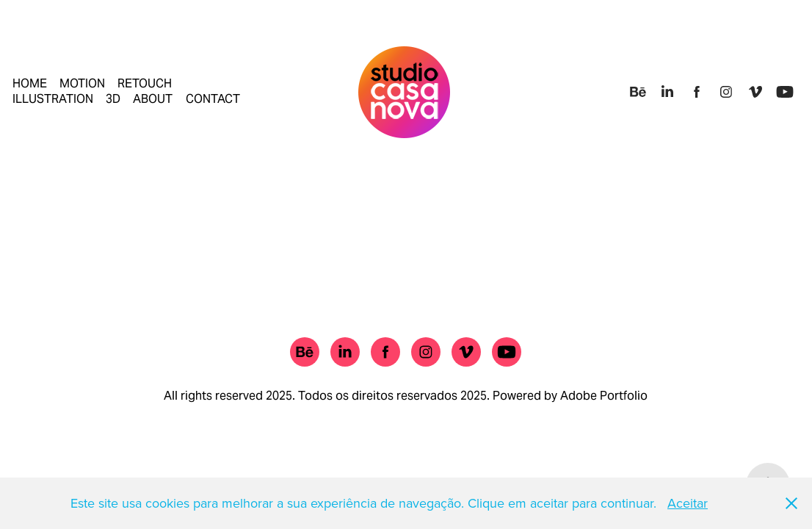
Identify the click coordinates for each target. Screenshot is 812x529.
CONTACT (213, 99)
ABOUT (153, 99)
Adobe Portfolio (604, 396)
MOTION (82, 83)
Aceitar (688, 503)
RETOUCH (145, 83)
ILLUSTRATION (53, 99)
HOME (30, 83)
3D (113, 99)
